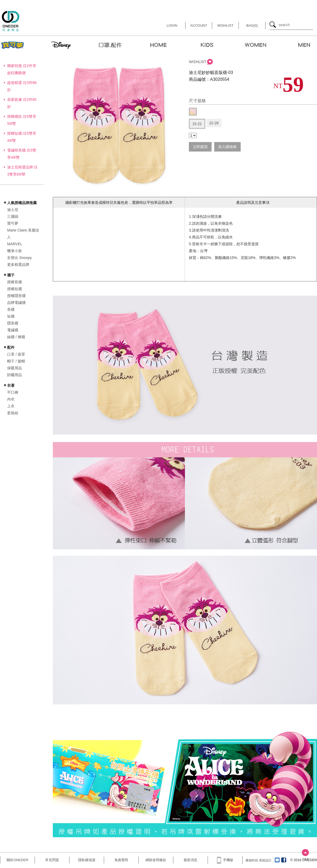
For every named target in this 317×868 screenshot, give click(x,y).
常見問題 (52, 860)
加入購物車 (227, 147)
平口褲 (13, 392)
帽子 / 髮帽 (16, 361)
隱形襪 (13, 323)
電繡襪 (13, 330)
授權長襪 (15, 282)
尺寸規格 (197, 101)
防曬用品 (15, 375)
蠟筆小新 (15, 251)
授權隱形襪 (16, 296)
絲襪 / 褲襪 (16, 337)
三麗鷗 (13, 216)
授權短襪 (15, 289)
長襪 (11, 309)
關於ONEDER (17, 860)
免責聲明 (121, 860)
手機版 (225, 860)
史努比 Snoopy (19, 258)
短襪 (11, 316)
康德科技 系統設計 (258, 860)
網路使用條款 (156, 860)
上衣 (11, 406)
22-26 (214, 123)
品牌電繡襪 (16, 303)
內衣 (11, 399)
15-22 (197, 124)
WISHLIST (198, 62)
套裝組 (13, 413)
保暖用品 (15, 368)
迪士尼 (13, 210)
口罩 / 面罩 (16, 354)
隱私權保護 (87, 860)
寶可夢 (13, 223)
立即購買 (200, 147)
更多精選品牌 (18, 265)
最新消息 (190, 860)
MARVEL (15, 244)
